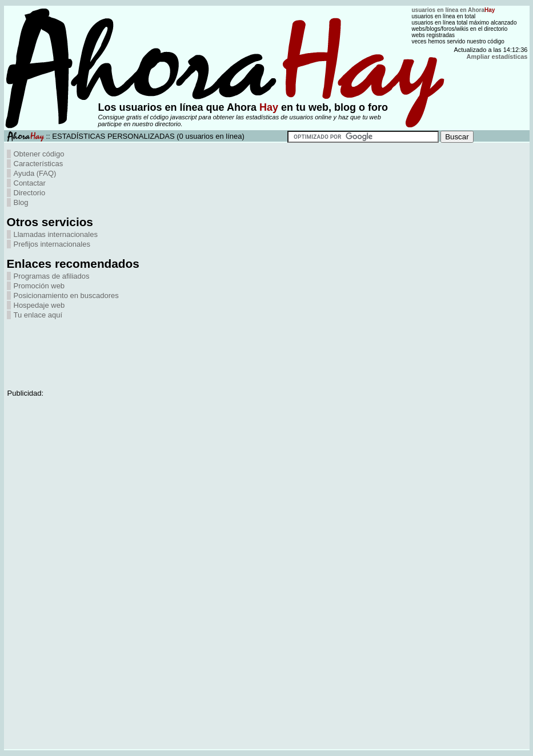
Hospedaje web (39, 305)
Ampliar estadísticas (497, 57)
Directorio (30, 193)
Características (39, 164)
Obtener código (39, 154)
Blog (21, 202)
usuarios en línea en (454, 10)
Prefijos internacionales (52, 244)
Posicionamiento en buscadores (66, 295)
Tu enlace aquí (38, 315)
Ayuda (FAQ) (35, 173)
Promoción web (39, 286)
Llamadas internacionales (56, 234)
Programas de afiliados (52, 276)
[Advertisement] (53, 346)
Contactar (30, 183)
